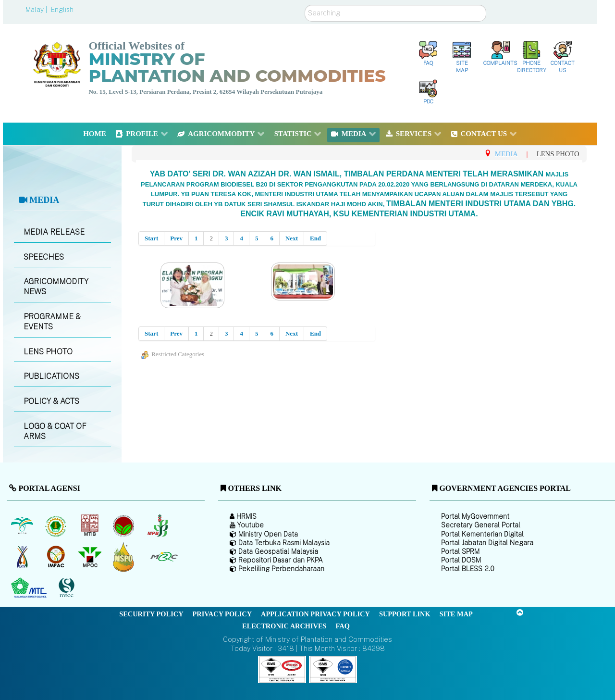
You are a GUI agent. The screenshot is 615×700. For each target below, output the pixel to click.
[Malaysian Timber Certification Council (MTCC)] (68, 588)
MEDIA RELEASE (54, 232)
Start (151, 238)
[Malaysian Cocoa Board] (125, 525)
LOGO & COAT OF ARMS (55, 431)
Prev (176, 238)
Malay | (37, 10)
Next (292, 238)
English (62, 10)
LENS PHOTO (48, 352)
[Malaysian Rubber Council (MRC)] (164, 557)
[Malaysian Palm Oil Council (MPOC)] (91, 557)
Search (305, 5)
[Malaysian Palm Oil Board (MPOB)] (23, 525)
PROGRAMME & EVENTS (52, 322)
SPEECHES (44, 257)
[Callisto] (282, 669)
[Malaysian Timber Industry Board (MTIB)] (91, 525)
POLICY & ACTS (51, 401)
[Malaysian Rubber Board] (57, 525)
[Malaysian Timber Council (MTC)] (30, 588)
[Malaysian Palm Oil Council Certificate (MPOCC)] (125, 557)
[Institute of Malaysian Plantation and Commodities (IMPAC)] (57, 557)
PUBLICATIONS (51, 376)
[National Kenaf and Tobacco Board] (23, 557)
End (315, 238)
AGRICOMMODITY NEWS (56, 287)
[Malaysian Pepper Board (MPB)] (158, 525)
